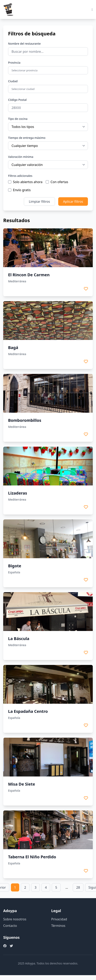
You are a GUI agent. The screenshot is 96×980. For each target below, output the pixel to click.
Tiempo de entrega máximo (27, 138)
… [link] (67, 887)
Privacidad (59, 919)
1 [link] (15, 887)
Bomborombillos (25, 420)
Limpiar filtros (39, 201)
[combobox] (48, 70)
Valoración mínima (21, 157)
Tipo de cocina (18, 119)
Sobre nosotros (15, 919)
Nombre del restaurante (24, 44)
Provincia (14, 63)
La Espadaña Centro (28, 711)
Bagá (13, 348)
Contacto (10, 926)
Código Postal (17, 100)
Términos (58, 926)
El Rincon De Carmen (29, 275)
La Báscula (19, 639)
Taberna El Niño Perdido (32, 857)
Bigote (15, 566)
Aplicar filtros (73, 201)
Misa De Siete (22, 784)
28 (78, 887)
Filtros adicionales (20, 176)
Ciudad (13, 81)
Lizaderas (18, 493)
